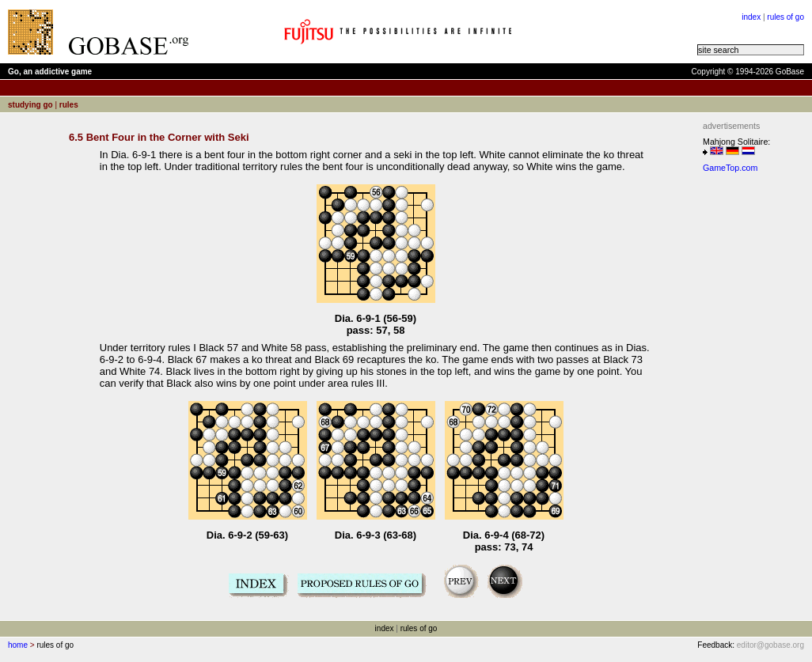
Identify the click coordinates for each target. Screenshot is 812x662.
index (751, 17)
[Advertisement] (750, 416)
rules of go (785, 17)
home (18, 645)
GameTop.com (730, 168)
